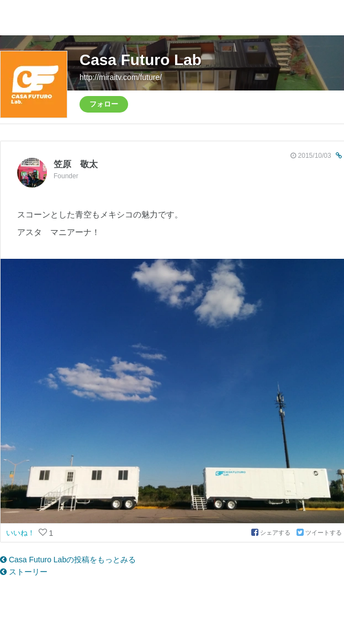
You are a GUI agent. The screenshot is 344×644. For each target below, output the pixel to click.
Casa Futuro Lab (141, 60)
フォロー (104, 104)
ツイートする (319, 533)
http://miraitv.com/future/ (121, 77)
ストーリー (24, 572)
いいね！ (22, 533)
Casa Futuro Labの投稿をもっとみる (68, 560)
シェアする (272, 533)
